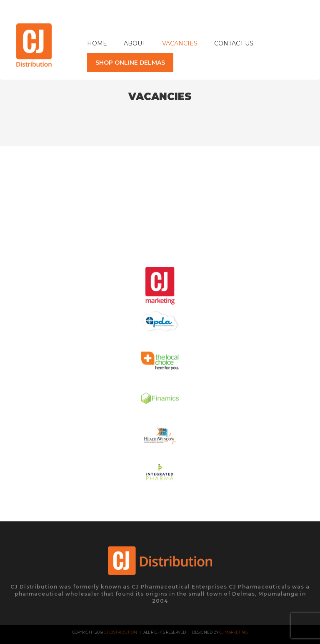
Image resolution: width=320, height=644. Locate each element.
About (135, 43)
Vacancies (180, 43)
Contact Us (234, 43)
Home (97, 43)
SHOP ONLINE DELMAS (130, 63)
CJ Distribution (120, 632)
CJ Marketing (234, 632)
